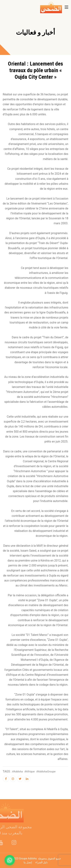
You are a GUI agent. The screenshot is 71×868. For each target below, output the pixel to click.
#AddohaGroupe (46, 772)
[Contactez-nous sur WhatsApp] (10, 860)
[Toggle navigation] (66, 7)
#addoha (18, 772)
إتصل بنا (28, 862)
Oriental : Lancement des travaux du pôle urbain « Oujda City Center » (35, 70)
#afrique (30, 772)
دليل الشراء (41, 862)
